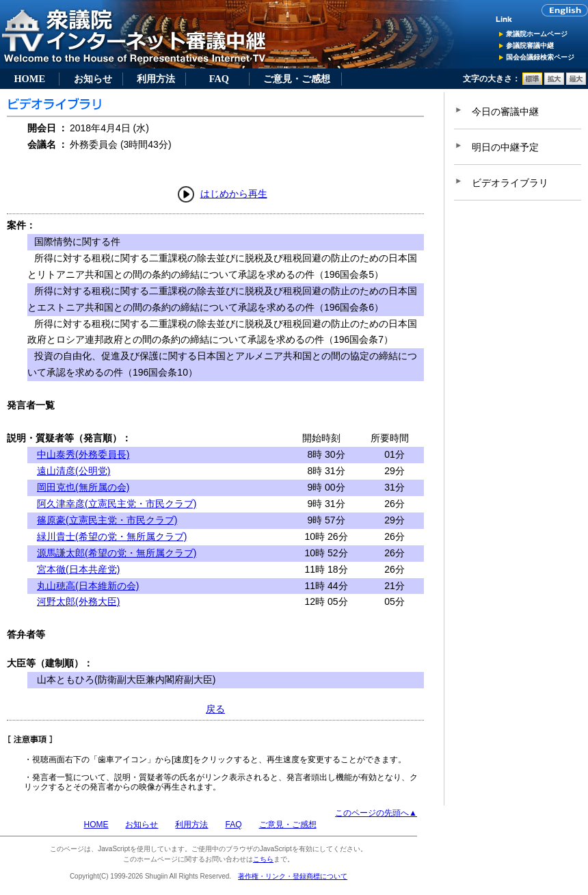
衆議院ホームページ (537, 34)
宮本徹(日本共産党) (78, 569)
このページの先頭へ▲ (376, 813)
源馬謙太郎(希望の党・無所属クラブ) (117, 553)
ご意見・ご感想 (297, 79)
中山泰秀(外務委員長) (83, 454)
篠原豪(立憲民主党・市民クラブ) (107, 520)
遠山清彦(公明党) (73, 471)
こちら (263, 859)
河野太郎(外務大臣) (78, 601)
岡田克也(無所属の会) (83, 487)
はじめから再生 (234, 194)
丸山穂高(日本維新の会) (88, 586)
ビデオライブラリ (510, 183)
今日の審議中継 (505, 112)
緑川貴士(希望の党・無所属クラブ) (112, 536)
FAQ (219, 79)
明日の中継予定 (505, 147)
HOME (29, 79)
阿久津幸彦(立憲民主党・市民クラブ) (117, 504)
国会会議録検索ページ (540, 57)
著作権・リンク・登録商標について (293, 876)
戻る (215, 709)
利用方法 (156, 79)
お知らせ (93, 79)
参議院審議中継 (530, 46)
